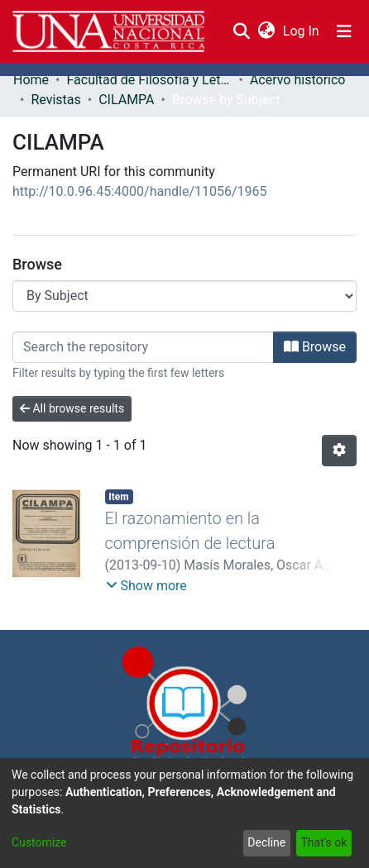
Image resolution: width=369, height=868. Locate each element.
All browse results (72, 408)
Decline (266, 842)
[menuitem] (266, 31)
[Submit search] (241, 31)
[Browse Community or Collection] (184, 296)
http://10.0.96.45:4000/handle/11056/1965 (140, 191)
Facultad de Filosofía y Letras (149, 80)
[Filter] (143, 347)
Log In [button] (302, 31)
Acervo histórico (298, 80)
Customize (39, 842)
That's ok (323, 842)
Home (31, 80)
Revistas (55, 100)
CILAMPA (126, 100)
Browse (315, 347)
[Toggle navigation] (344, 31)
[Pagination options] (339, 451)
